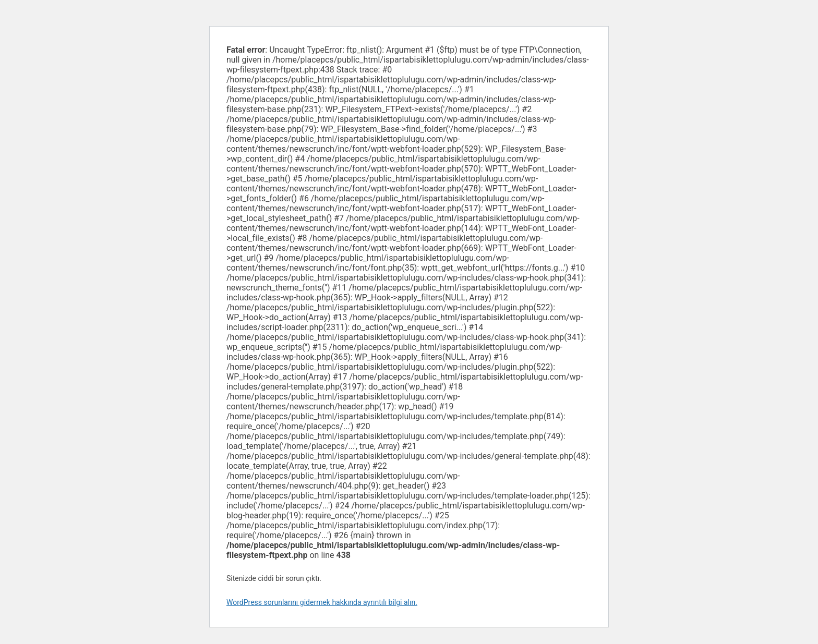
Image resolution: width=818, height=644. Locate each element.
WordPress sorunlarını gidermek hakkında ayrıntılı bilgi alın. (322, 602)
